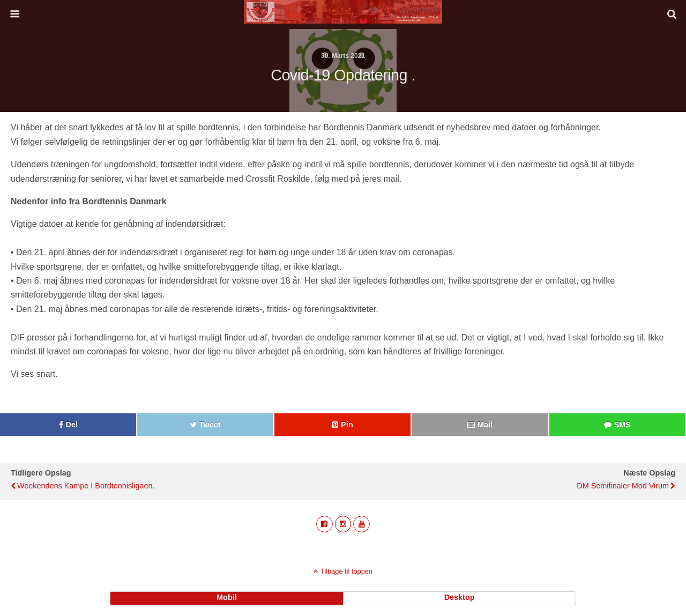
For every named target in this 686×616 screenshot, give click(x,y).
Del (72, 425)
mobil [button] (227, 597)
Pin (347, 425)
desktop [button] (460, 597)
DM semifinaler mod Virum (623, 486)
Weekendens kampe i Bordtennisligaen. (86, 486)
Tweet (210, 425)
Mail (485, 425)
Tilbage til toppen (346, 571)
